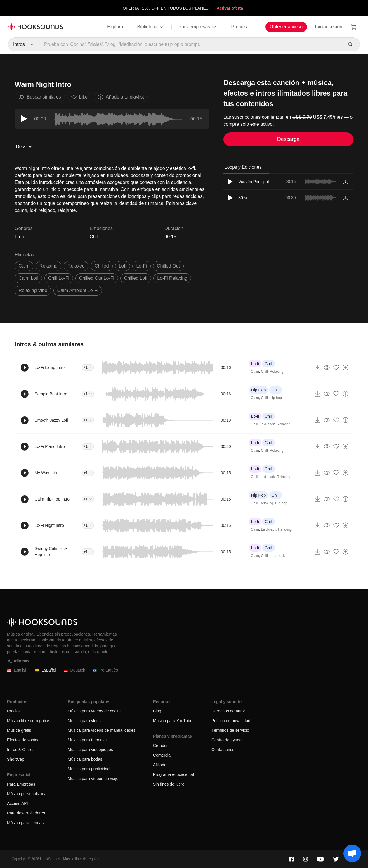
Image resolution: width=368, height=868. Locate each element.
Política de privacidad (231, 721)
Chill (94, 237)
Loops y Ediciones (243, 167)
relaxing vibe (33, 290)
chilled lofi (136, 278)
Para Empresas (21, 784)
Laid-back (267, 424)
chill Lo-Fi (59, 278)
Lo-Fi (141, 266)
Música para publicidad (89, 769)
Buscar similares (40, 97)
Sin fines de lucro (169, 784)
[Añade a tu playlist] (346, 367)
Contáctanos (223, 750)
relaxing (48, 266)
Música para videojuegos (90, 750)
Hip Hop (259, 390)
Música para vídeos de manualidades (102, 730)
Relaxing (277, 372)
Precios (239, 27)
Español (45, 670)
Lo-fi (255, 364)
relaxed (76, 266)
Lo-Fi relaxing (172, 278)
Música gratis (19, 730)
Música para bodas (85, 759)
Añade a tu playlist (121, 97)
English (17, 670)
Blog (157, 711)
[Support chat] (352, 853)
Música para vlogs (84, 721)
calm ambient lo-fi (78, 290)
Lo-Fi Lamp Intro (50, 367)
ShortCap (16, 759)
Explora (115, 27)
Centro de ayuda (227, 740)
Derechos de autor (228, 711)
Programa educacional (173, 774)
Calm (255, 372)
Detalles (24, 147)
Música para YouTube (173, 721)
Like (79, 97)
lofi (123, 266)
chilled (102, 266)
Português (105, 670)
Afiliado (160, 765)
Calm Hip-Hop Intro (52, 499)
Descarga (288, 139)
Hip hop (276, 398)
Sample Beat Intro (51, 394)
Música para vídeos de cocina (95, 711)
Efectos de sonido (23, 740)
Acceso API (18, 803)
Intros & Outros (21, 750)
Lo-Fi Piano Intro (50, 446)
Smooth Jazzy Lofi (51, 420)
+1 (88, 367)
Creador (160, 746)
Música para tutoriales (88, 740)
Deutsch (74, 670)
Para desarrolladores (26, 813)
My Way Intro (46, 473)
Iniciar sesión (329, 27)
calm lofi (28, 278)
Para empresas (198, 27)
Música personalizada (27, 794)
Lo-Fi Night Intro (49, 525)
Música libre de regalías (29, 721)
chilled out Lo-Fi (97, 278)
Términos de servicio (230, 730)
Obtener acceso (286, 27)
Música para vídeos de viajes (94, 779)
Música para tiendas (25, 823)
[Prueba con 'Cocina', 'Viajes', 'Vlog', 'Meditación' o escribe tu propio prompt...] (191, 44)
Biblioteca (151, 27)
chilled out (168, 266)
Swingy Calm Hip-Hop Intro (51, 552)
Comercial (162, 755)
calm (24, 266)
